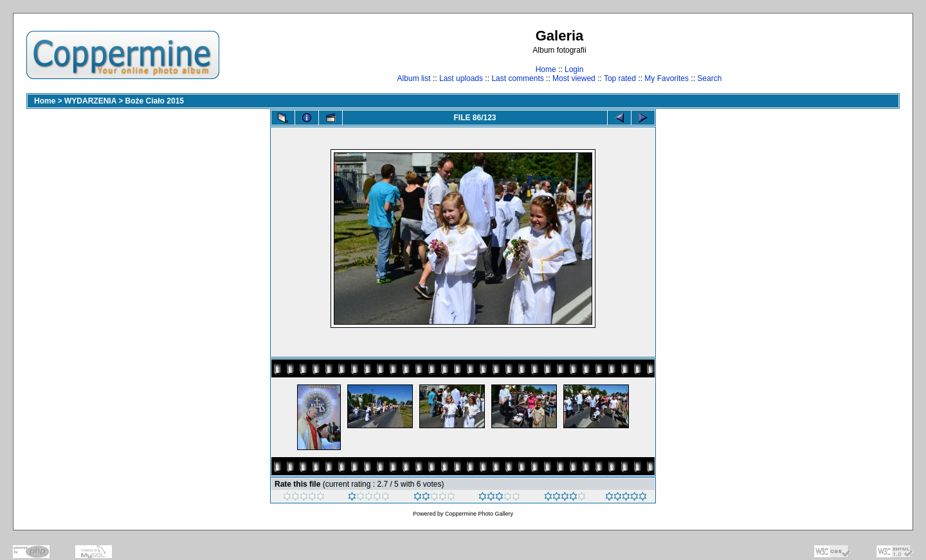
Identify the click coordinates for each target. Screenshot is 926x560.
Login (574, 69)
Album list (414, 78)
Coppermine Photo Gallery (479, 514)
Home (546, 69)
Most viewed (574, 78)
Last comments (517, 78)
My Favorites (667, 78)
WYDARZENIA (90, 101)
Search (709, 78)
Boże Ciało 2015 (155, 101)
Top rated (620, 78)
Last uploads (461, 78)
